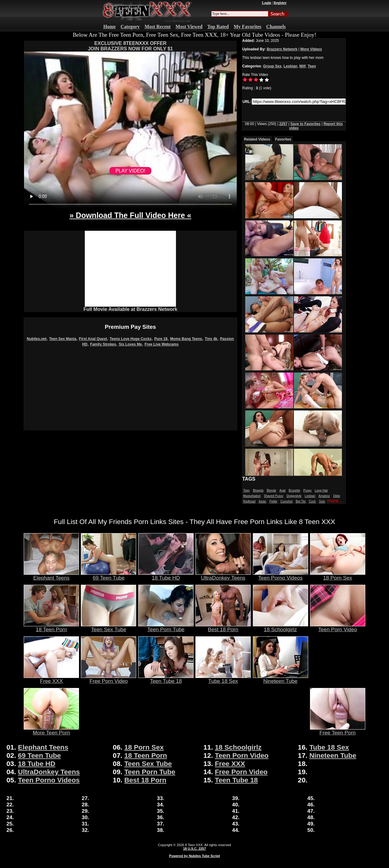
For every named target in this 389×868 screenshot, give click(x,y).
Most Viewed (189, 27)
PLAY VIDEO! (130, 171)
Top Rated (218, 27)
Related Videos (257, 139)
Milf (303, 66)
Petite (274, 501)
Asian (262, 501)
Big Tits (301, 501)
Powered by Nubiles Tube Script (194, 856)
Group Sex (272, 66)
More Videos (311, 49)
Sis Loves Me (130, 344)
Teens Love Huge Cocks (131, 339)
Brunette (294, 490)
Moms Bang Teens (186, 339)
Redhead (249, 501)
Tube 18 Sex (223, 679)
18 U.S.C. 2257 (194, 849)
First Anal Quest (93, 339)
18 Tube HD (166, 575)
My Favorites (248, 27)
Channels (276, 27)
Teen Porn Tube (166, 627)
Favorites (283, 139)
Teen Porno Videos (281, 575)
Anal (282, 490)
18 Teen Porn (51, 627)
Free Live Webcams (162, 344)
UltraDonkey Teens (223, 575)
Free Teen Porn (338, 730)
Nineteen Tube (281, 679)
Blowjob (258, 490)
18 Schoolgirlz (281, 627)
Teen (312, 66)
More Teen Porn (51, 730)
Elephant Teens (51, 575)
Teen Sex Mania (63, 339)
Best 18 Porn (223, 627)
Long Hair (321, 490)
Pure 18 (161, 339)
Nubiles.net (37, 339)
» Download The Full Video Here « (130, 215)
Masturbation (252, 496)
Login (267, 3)
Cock (312, 501)
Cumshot (287, 501)
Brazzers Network (282, 49)
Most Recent (158, 27)
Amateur (324, 496)
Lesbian (290, 66)
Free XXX (51, 679)
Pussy (307, 490)
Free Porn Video (108, 679)
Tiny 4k (211, 339)
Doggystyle (294, 496)
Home (110, 27)
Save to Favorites (305, 124)
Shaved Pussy (274, 496)
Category (130, 27)
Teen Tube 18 (166, 679)
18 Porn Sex (338, 575)
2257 (283, 124)
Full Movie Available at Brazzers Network (130, 309)
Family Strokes (103, 344)
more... (335, 501)
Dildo (337, 496)
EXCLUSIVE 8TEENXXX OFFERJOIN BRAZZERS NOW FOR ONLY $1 (130, 46)
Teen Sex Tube (108, 627)
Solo (322, 501)
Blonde (272, 490)
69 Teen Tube (108, 575)
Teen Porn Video (338, 627)
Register (280, 3)
